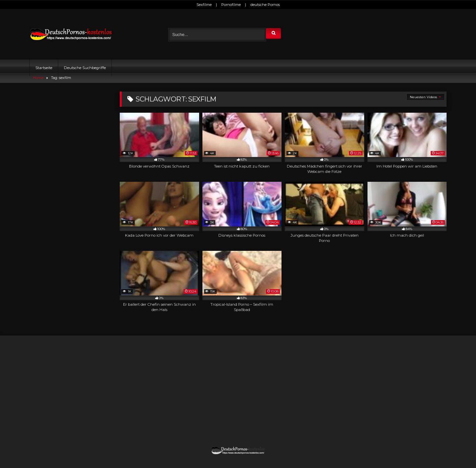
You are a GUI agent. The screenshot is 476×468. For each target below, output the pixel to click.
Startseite (44, 68)
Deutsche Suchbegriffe (85, 68)
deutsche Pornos (265, 5)
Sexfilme (204, 5)
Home (38, 78)
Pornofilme (231, 5)
